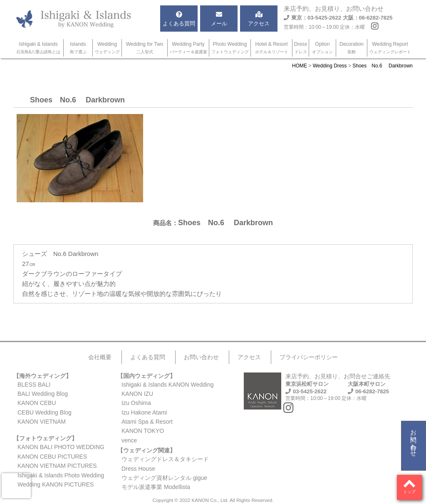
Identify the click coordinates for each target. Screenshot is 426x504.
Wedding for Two (145, 48)
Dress (301, 48)
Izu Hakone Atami (144, 412)
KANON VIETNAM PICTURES (57, 466)
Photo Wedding (230, 48)
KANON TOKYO (143, 431)
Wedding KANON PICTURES (56, 484)
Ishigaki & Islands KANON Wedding (168, 385)
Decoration (352, 48)
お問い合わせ (414, 439)
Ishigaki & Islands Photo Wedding (61, 475)
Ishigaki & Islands (38, 48)
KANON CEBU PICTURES (52, 457)
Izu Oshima (136, 403)
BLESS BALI (34, 385)
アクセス (249, 357)
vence (129, 440)
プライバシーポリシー (309, 357)
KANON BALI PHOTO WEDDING (61, 447)
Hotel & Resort (272, 48)
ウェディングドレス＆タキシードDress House (165, 464)
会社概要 (100, 357)
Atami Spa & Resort (147, 422)
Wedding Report (390, 48)
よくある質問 (148, 357)
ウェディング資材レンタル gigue (164, 478)
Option (322, 48)
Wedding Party (188, 48)
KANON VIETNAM (42, 422)
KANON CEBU (37, 403)
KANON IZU (137, 394)
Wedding (107, 48)
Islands (78, 48)
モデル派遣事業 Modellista (156, 487)
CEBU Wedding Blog (45, 412)
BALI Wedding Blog (43, 394)
